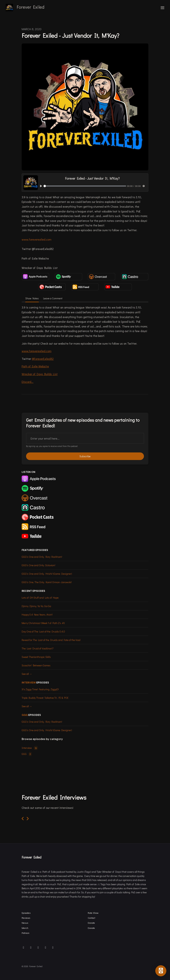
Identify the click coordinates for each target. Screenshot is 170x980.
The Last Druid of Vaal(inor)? (38, 648)
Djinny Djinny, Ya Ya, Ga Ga (36, 606)
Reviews (26, 918)
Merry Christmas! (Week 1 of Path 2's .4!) (43, 623)
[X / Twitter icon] (31, 947)
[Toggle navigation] (162, 8)
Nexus (25, 923)
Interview (29, 683)
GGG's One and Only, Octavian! (38, 565)
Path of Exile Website (35, 366)
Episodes (26, 913)
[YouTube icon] (53, 947)
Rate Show (93, 913)
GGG (25, 715)
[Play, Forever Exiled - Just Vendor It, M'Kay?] (41, 186)
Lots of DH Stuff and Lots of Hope (40, 598)
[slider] (85, 186)
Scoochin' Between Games (36, 665)
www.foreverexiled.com (37, 239)
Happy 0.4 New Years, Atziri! (37, 615)
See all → (27, 674)
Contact (91, 918)
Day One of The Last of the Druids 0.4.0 (43, 631)
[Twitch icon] (46, 947)
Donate (91, 923)
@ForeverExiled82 (43, 359)
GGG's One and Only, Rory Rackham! (42, 557)
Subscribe (85, 456)
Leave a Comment (53, 298)
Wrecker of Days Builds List (40, 374)
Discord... (28, 382)
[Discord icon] (23, 947)
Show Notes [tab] (32, 298)
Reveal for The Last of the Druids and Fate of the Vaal (51, 640)
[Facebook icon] (38, 947)
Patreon (26, 933)
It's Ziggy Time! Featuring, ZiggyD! (40, 689)
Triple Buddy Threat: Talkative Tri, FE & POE (45, 698)
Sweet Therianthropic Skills (36, 657)
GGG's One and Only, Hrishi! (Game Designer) (47, 574)
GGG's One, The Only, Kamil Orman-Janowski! (47, 582)
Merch (25, 928)
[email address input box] (85, 438)
